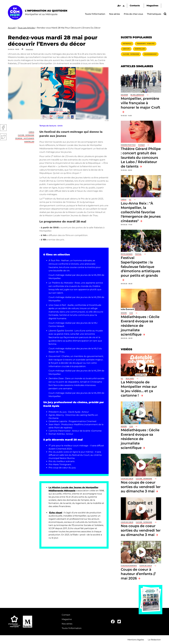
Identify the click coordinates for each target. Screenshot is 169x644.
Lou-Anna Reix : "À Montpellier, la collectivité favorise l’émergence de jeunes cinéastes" (141, 212)
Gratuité (126, 49)
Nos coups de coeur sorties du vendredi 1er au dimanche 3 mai (141, 487)
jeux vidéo (130, 378)
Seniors (124, 313)
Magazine (67, 619)
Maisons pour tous (128, 145)
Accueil (12, 28)
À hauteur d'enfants (129, 566)
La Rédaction (154, 640)
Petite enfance (127, 254)
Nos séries (115, 14)
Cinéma (31, 132)
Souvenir (124, 95)
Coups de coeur (127, 479)
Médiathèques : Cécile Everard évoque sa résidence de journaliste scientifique (140, 326)
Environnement (150, 54)
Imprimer (29, 49)
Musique (141, 145)
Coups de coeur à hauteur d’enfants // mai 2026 (138, 574)
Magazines (152, 6)
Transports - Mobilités (146, 44)
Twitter (3, 137)
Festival (138, 254)
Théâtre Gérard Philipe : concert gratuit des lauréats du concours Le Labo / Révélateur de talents (141, 157)
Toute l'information (95, 14)
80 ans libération (137, 95)
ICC (130, 199)
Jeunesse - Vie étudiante (25, 138)
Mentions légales (136, 640)
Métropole (127, 44)
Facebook (3, 128)
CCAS (131, 313)
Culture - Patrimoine (26, 135)
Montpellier (29, 142)
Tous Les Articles (26, 28)
